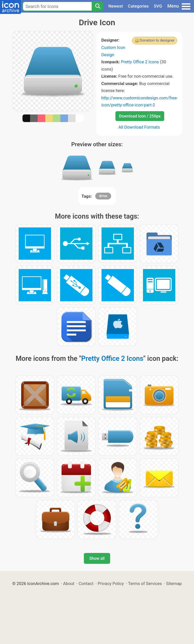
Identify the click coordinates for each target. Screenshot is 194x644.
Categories (138, 6)
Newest (116, 6)
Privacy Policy (111, 583)
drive (103, 196)
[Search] (98, 6)
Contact (86, 583)
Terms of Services (145, 583)
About (69, 583)
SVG (158, 6)
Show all (97, 558)
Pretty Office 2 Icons (140, 62)
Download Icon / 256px (140, 116)
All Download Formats (139, 127)
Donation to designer (157, 40)
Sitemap (174, 583)
